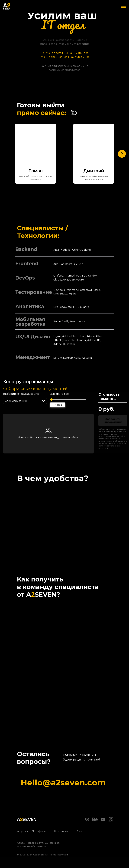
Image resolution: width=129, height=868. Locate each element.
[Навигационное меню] (124, 6)
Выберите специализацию (21, 394)
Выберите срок (60, 394)
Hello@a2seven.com (63, 783)
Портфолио (39, 831)
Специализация (16, 401)
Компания (61, 831)
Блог (80, 831)
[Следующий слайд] (122, 154)
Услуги (21, 831)
